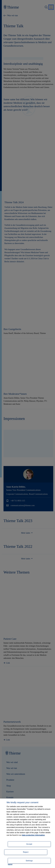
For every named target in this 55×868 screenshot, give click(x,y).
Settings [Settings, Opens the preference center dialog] (29, 861)
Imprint (10, 864)
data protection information (33, 835)
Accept (29, 844)
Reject (26, 852)
